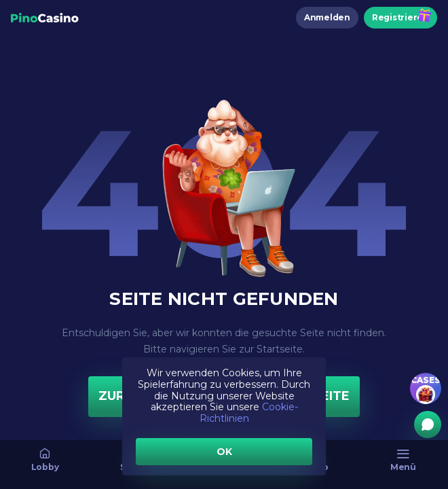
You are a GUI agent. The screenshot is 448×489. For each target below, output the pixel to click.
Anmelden (327, 17)
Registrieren (400, 17)
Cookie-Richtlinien (249, 413)
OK (224, 452)
